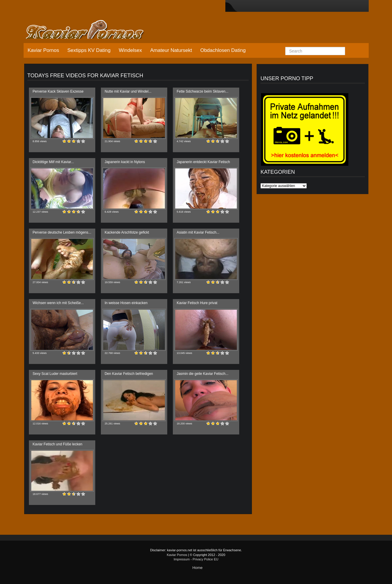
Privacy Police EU (205, 559)
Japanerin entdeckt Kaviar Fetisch (203, 162)
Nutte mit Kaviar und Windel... (128, 91)
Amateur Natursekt (171, 50)
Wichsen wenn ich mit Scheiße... (58, 303)
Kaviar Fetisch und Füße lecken (58, 444)
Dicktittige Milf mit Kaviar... (53, 162)
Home (197, 568)
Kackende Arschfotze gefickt (127, 232)
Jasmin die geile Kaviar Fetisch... (202, 374)
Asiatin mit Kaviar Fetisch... (198, 232)
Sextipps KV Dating (89, 50)
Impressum (182, 559)
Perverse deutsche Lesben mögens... (62, 232)
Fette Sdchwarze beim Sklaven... (202, 91)
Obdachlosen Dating (223, 50)
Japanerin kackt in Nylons (125, 162)
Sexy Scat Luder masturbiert (55, 374)
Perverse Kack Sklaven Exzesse (58, 91)
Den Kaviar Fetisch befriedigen (129, 374)
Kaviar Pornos (44, 50)
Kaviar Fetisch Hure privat (197, 303)
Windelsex (130, 50)
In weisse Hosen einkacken (126, 303)
